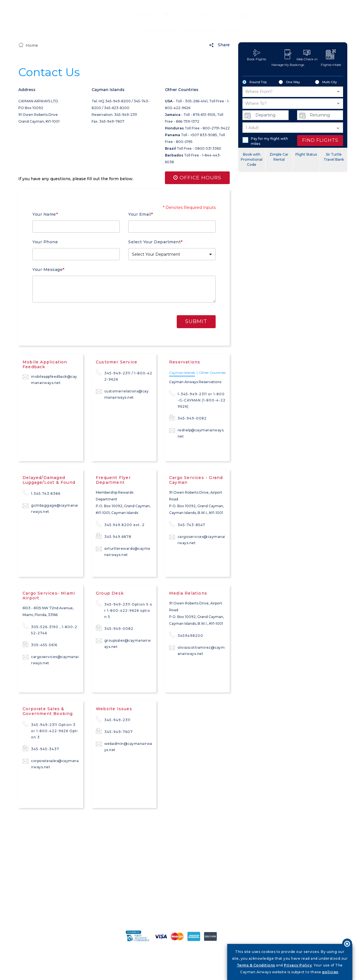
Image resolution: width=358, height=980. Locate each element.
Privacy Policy (298, 965)
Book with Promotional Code (252, 159)
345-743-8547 (187, 524)
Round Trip (255, 82)
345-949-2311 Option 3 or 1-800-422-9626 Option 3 (50, 730)
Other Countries (212, 373)
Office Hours (197, 178)
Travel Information (198, 23)
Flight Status (306, 154)
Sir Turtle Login (214, 7)
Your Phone (45, 242)
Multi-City (326, 82)
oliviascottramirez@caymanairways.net (197, 650)
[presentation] (125, 321)
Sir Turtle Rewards (154, 23)
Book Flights (257, 55)
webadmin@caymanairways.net (124, 746)
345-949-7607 (114, 731)
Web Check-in (307, 55)
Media (139, 6)
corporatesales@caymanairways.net (51, 764)
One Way (289, 82)
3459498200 (186, 635)
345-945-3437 (41, 749)
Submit (196, 321)
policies (330, 972)
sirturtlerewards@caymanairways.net (123, 551)
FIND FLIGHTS (320, 140)
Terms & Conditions (256, 965)
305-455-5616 (40, 644)
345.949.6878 (114, 536)
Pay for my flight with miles (265, 141)
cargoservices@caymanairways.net (197, 539)
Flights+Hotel (331, 58)
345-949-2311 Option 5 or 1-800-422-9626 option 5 (124, 610)
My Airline (234, 23)
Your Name (45, 214)
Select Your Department (155, 242)
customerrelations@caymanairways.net (122, 394)
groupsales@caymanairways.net (123, 643)
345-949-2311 (113, 719)
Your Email (141, 214)
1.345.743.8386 (41, 493)
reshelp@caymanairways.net (197, 433)
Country (173, 6)
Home (28, 45)
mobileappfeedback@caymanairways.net (50, 379)
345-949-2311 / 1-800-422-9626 (124, 376)
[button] (172, 254)
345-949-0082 (188, 418)
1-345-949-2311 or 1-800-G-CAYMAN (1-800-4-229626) (197, 400)
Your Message (48, 270)
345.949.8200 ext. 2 (120, 524)
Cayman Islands (182, 373)
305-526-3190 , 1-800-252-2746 (50, 630)
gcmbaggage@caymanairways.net (50, 508)
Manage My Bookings (288, 58)
